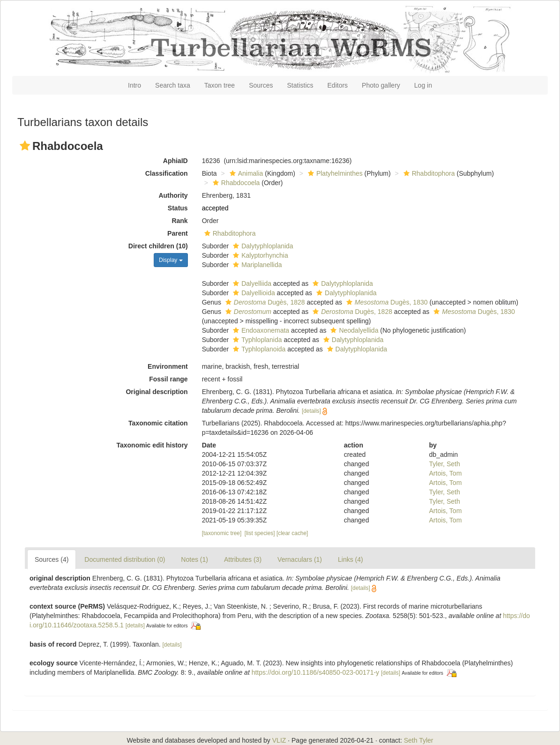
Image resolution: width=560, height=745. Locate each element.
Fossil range (168, 379)
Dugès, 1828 (264, 302)
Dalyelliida (251, 283)
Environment (168, 366)
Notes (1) (194, 559)
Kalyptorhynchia (259, 255)
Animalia (245, 173)
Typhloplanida (256, 340)
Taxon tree (220, 85)
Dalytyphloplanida (262, 246)
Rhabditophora (428, 173)
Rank (179, 221)
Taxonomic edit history (152, 445)
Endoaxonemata (260, 330)
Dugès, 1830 (386, 302)
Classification (167, 173)
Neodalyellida (353, 330)
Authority (173, 195)
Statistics (300, 85)
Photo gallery (381, 85)
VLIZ (279, 740)
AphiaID (175, 161)
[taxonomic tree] (222, 533)
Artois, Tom (446, 473)
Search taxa (173, 85)
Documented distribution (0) (125, 559)
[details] (311, 411)
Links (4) (351, 559)
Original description (157, 392)
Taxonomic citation (158, 423)
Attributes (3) (243, 559)
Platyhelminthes (334, 173)
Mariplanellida (256, 265)
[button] (25, 146)
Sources (261, 85)
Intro (134, 85)
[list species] (260, 533)
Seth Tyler (419, 740)
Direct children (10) (158, 246)
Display (171, 260)
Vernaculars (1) (300, 559)
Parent (178, 233)
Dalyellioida (253, 293)
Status (178, 208)
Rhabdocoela (235, 183)
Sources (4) (52, 559)
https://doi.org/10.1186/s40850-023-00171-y (315, 672)
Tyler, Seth (445, 464)
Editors (338, 85)
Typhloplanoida (258, 349)
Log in (423, 85)
